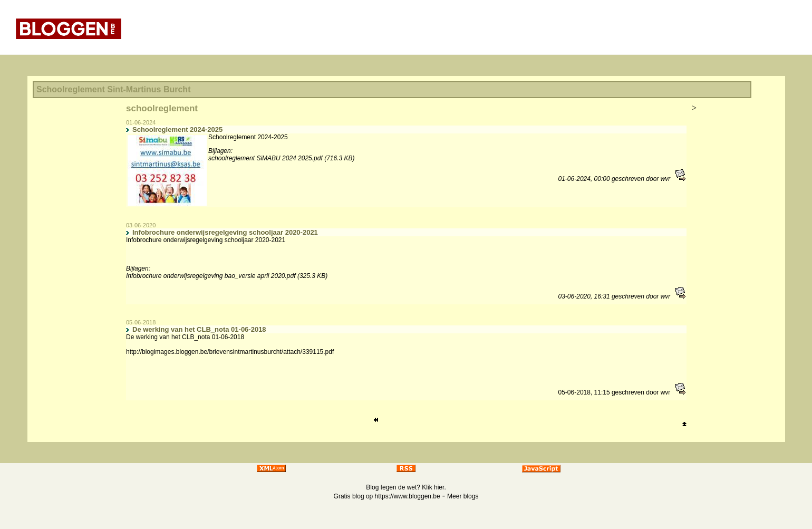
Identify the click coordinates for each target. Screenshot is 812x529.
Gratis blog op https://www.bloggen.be (387, 496)
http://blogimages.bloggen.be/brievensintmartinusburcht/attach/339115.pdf (230, 352)
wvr (666, 179)
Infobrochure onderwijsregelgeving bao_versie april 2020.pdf (211, 276)
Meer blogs (463, 496)
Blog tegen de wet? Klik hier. (406, 487)
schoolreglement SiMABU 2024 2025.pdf (265, 158)
